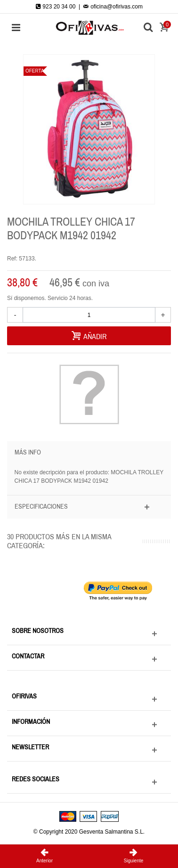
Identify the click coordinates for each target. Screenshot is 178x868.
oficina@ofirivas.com (113, 7)
